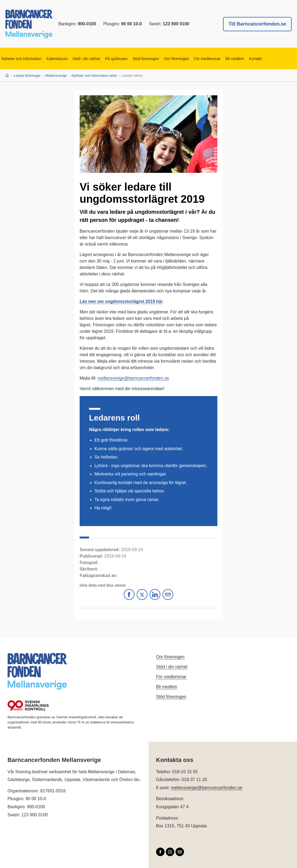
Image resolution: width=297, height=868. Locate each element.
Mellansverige (56, 76)
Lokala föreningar (27, 76)
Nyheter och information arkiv (94, 76)
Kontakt (261, 59)
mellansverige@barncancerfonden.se (133, 378)
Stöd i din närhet (88, 59)
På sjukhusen (119, 59)
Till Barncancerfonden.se (257, 24)
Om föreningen (180, 59)
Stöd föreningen (149, 59)
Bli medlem (240, 59)
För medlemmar (212, 59)
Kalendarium (58, 59)
